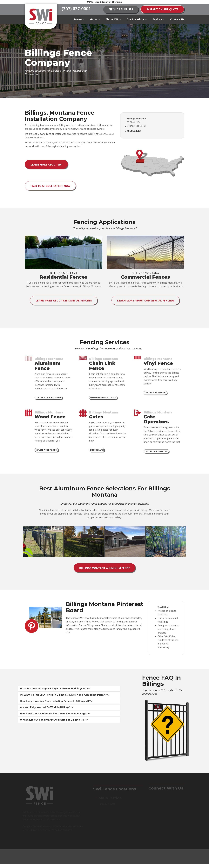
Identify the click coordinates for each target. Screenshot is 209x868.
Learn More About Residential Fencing (64, 301)
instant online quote (162, 9)
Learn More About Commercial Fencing (145, 301)
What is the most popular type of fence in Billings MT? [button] (55, 690)
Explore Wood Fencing (47, 451)
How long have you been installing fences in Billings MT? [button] (56, 703)
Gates (95, 19)
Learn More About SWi (46, 165)
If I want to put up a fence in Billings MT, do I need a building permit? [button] (65, 697)
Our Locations (137, 19)
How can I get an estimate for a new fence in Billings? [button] (55, 715)
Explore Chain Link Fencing (103, 399)
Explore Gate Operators (156, 453)
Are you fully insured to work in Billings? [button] (47, 709)
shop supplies (121, 9)
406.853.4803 (134, 131)
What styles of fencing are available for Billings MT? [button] (54, 721)
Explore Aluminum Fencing (48, 399)
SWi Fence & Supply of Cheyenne (104, 2)
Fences (79, 19)
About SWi (113, 19)
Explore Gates (97, 451)
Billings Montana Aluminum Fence (104, 569)
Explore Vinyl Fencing (155, 394)
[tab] (69, 690)
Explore (158, 19)
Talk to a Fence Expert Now (50, 186)
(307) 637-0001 (76, 9)
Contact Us (177, 19)
